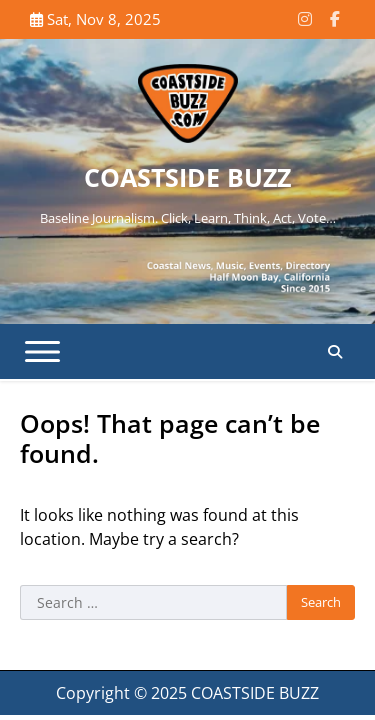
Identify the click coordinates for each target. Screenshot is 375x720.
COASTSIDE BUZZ (187, 177)
